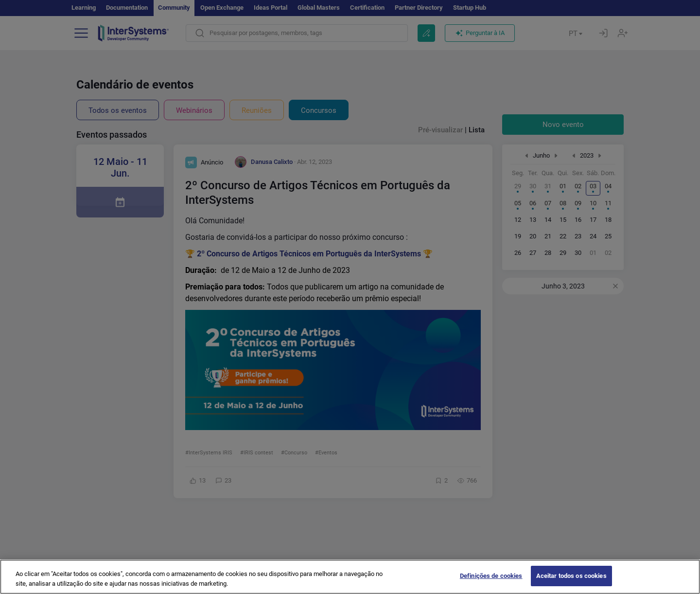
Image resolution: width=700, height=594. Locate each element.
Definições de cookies (491, 581)
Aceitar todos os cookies (571, 581)
